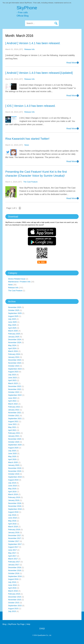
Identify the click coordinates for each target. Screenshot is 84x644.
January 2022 (14, 410)
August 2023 (13, 372)
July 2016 (12, 582)
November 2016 (15, 570)
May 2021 (12, 427)
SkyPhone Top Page (16, 624)
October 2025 (14, 310)
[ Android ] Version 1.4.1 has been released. (33, 43)
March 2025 (13, 331)
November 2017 (15, 538)
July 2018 (12, 515)
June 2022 (12, 398)
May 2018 (12, 521)
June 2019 (12, 486)
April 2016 (12, 588)
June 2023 (12, 378)
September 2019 (15, 477)
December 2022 (15, 386)
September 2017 (15, 544)
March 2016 (13, 591)
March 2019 (13, 494)
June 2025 (12, 322)
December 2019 (15, 468)
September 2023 (15, 369)
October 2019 (14, 474)
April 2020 (12, 459)
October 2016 (14, 573)
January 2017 (14, 565)
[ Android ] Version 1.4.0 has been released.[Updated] (39, 73)
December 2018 (15, 503)
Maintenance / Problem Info (19, 282)
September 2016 (15, 576)
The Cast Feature (30, 182)
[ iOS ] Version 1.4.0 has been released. (30, 106)
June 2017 (12, 550)
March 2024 (13, 351)
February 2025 (14, 334)
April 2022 (12, 401)
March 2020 (13, 462)
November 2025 (15, 307)
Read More (71, 63)
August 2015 (13, 609)
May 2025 (12, 325)
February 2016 (14, 594)
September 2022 (15, 395)
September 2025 (15, 313)
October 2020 (14, 442)
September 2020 (15, 445)
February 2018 (14, 530)
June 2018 (12, 518)
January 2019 (14, 500)
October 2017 (14, 541)
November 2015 (15, 600)
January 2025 (14, 337)
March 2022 (13, 404)
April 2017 (12, 556)
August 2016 (13, 579)
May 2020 (12, 456)
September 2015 (15, 606)
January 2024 (14, 357)
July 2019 (12, 483)
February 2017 (14, 562)
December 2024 (15, 339)
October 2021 (14, 416)
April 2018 (12, 524)
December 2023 (15, 360)
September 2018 (15, 509)
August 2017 (13, 547)
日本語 (42, 629)
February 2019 (14, 497)
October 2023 (14, 366)
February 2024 (14, 354)
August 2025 (13, 316)
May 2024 (12, 345)
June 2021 (12, 424)
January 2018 (14, 532)
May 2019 (12, 489)
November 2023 (15, 363)
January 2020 (14, 465)
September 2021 (15, 418)
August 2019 (13, 480)
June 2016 (12, 585)
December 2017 (15, 535)
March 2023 (13, 383)
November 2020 (15, 439)
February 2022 (14, 407)
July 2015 (12, 611)
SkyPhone (49, 11)
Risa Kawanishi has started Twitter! (27, 139)
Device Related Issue (17, 279)
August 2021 (13, 421)
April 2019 (12, 492)
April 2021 (12, 430)
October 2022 (14, 392)
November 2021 (15, 413)
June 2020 (12, 453)
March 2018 (13, 527)
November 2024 (15, 342)
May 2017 (12, 553)
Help (28, 624)
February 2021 (14, 433)
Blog (4, 624)
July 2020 (12, 451)
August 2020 (13, 448)
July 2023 (12, 375)
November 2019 (15, 471)
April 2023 (12, 380)
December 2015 (15, 597)
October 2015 (14, 603)
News (27, 145)
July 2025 (12, 319)
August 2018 (13, 512)
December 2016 (15, 567)
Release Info (29, 49)
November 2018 (15, 506)
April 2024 (12, 348)
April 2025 (12, 328)
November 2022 (15, 389)
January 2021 (14, 436)
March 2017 (13, 559)
